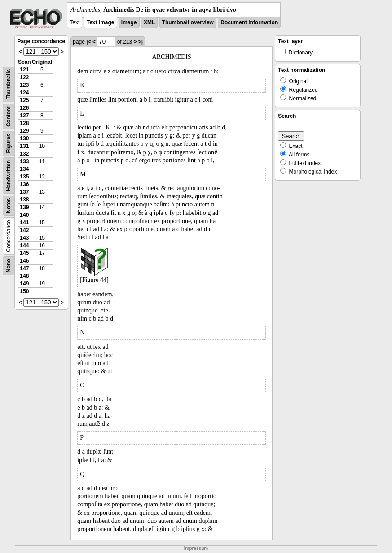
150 (24, 291)
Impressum (196, 548)
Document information (249, 22)
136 (24, 184)
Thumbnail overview (188, 22)
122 (24, 77)
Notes (9, 206)
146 (24, 261)
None (9, 266)
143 (24, 238)
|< (88, 42)
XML (149, 22)
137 (24, 192)
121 (24, 70)
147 (24, 268)
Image (129, 22)
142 (24, 230)
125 (24, 100)
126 (24, 108)
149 (24, 284)
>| (141, 42)
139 (24, 207)
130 (24, 138)
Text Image (101, 22)
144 (24, 245)
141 (24, 223)
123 (24, 85)
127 (24, 116)
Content (9, 117)
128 (24, 123)
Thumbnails (9, 84)
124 (24, 93)
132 (24, 154)
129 (24, 131)
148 (24, 276)
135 (24, 177)
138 (24, 200)
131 (24, 146)
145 (24, 253)
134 (24, 169)
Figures (9, 143)
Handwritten (9, 176)
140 (24, 215)
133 (24, 161)
